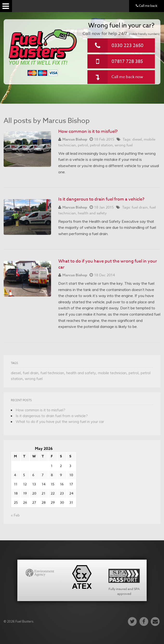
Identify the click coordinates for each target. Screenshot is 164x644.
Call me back (147, 6)
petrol (83, 145)
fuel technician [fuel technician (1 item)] (52, 373)
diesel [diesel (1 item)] (16, 373)
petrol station (101, 145)
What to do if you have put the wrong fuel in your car (108, 264)
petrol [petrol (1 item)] (134, 373)
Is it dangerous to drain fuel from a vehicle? (101, 199)
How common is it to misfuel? (88, 132)
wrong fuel (124, 145)
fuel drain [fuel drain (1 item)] (31, 373)
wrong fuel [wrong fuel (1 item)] (34, 379)
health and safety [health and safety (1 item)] (81, 373)
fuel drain (140, 207)
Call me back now (127, 77)
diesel (137, 139)
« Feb (15, 515)
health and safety (92, 213)
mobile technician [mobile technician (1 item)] (112, 373)
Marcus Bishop (75, 139)
